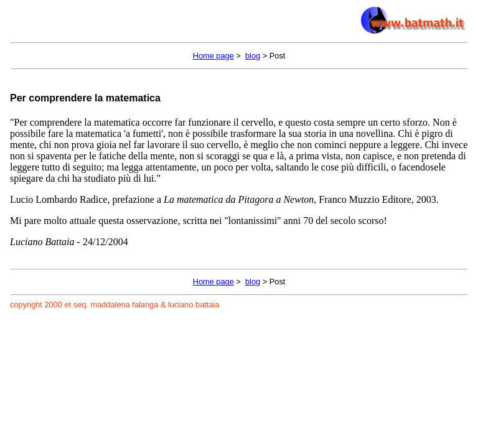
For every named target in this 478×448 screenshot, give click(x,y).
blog (253, 56)
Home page (213, 56)
